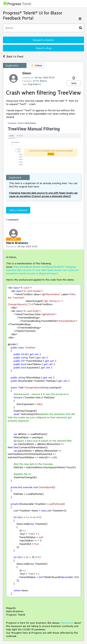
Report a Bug (44, 48)
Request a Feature (43, 40)
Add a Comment (18, 210)
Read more (67, 623)
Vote (74, 83)
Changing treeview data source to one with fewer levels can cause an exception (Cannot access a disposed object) (43, 194)
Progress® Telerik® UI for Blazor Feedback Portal (33, 15)
